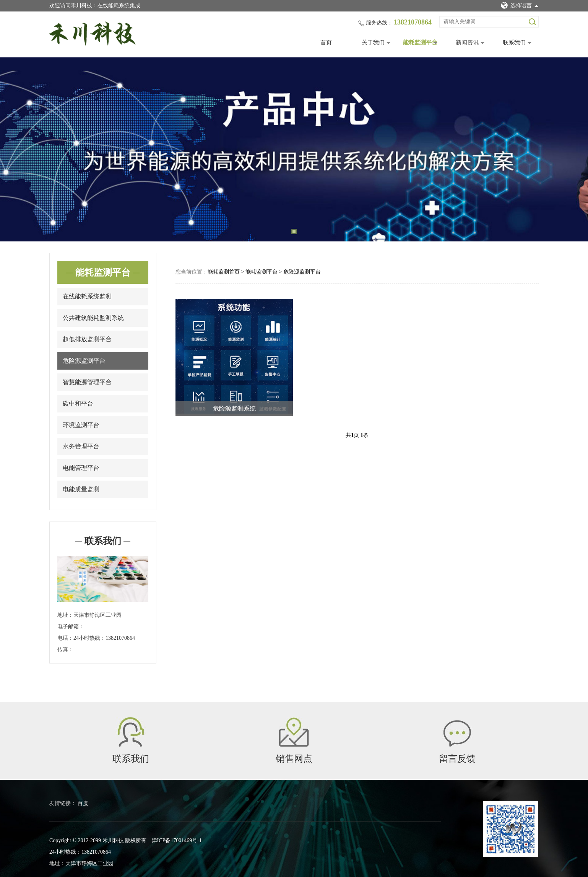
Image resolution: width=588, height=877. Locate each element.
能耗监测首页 (224, 272)
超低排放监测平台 (87, 339)
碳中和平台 (78, 403)
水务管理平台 (81, 446)
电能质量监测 (81, 489)
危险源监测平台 (84, 361)
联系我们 (514, 42)
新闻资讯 (467, 42)
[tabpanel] (294, 149)
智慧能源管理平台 (87, 382)
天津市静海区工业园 (97, 615)
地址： (65, 615)
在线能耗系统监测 (87, 296)
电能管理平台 (81, 468)
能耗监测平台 (420, 42)
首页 (326, 42)
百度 (83, 803)
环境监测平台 (81, 425)
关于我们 (373, 42)
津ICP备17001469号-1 (177, 840)
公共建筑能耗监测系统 (93, 318)
